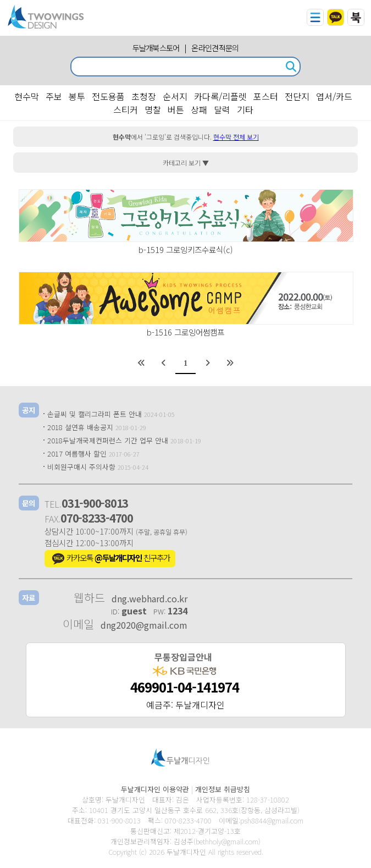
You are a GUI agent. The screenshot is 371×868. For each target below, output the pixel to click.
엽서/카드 (334, 96)
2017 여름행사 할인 (77, 454)
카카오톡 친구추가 (110, 559)
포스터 (266, 96)
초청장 (144, 96)
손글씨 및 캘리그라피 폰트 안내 (95, 414)
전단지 (297, 96)
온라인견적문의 (215, 48)
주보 (54, 96)
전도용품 (108, 96)
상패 (199, 109)
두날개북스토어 (156, 48)
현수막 (27, 96)
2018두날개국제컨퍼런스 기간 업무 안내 (108, 440)
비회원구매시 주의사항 (81, 467)
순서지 (175, 96)
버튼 (176, 109)
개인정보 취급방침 (223, 789)
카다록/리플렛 (220, 96)
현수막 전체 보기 (236, 137)
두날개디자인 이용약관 (155, 789)
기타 (245, 109)
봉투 (77, 96)
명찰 (153, 109)
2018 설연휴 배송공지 (80, 427)
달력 (222, 109)
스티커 (126, 109)
